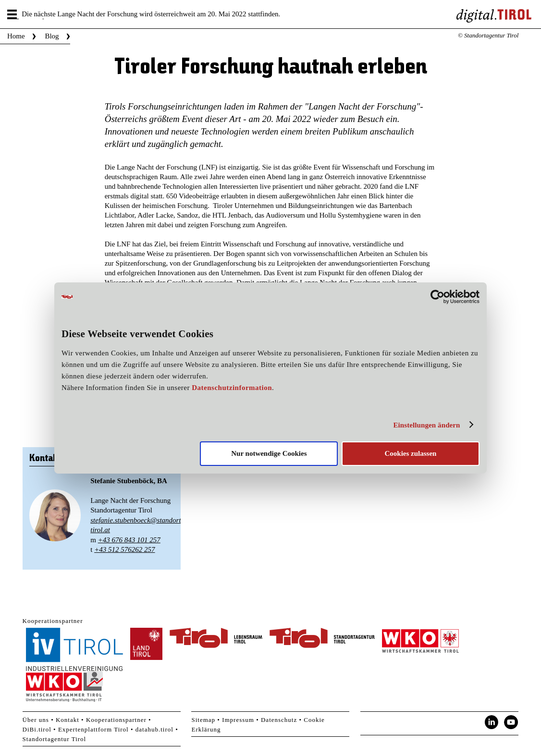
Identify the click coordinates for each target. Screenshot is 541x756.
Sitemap (203, 720)
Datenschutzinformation (232, 388)
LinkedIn (492, 722)
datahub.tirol (154, 729)
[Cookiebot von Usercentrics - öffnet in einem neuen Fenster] (437, 297)
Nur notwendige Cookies (269, 453)
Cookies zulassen (410, 453)
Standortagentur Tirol (55, 739)
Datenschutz (279, 720)
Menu (13, 14)
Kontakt (68, 720)
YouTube (511, 722)
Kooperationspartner (116, 720)
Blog (52, 36)
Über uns (36, 720)
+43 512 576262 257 (124, 549)
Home (16, 36)
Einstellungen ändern (426, 425)
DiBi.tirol (37, 729)
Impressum (238, 720)
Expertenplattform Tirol (93, 729)
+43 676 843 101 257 (129, 540)
